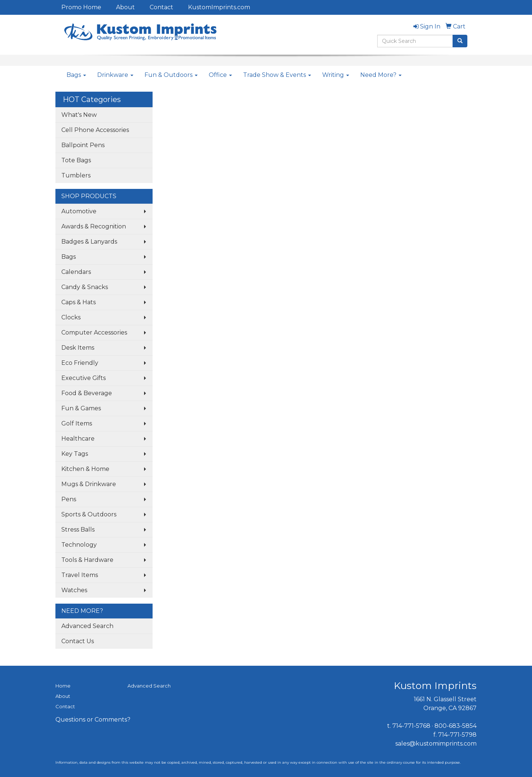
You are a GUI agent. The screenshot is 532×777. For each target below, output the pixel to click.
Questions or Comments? (93, 720)
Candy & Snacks (85, 287)
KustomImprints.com (219, 7)
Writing (336, 75)
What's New (79, 115)
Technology (79, 545)
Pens (69, 499)
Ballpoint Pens (83, 145)
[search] (460, 41)
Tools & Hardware (87, 560)
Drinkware (115, 75)
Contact (161, 7)
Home (63, 686)
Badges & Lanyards (89, 242)
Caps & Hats (79, 302)
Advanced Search (87, 626)
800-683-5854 (456, 726)
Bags (76, 75)
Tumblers (76, 175)
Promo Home (81, 7)
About (125, 7)
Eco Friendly (80, 363)
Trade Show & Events (277, 75)
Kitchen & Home (85, 469)
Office (220, 75)
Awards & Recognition (94, 226)
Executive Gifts (83, 378)
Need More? (381, 75)
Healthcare (78, 439)
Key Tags (75, 454)
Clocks (71, 317)
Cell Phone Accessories (95, 130)
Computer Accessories (94, 332)
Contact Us (78, 641)
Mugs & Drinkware (89, 484)
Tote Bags (76, 160)
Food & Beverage (87, 393)
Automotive (79, 211)
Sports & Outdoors (89, 514)
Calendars (76, 272)
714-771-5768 (411, 726)
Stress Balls (78, 530)
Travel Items (80, 575)
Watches (74, 590)
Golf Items (77, 423)
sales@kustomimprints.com (436, 744)
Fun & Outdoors (171, 75)
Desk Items (78, 348)
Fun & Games (81, 408)
